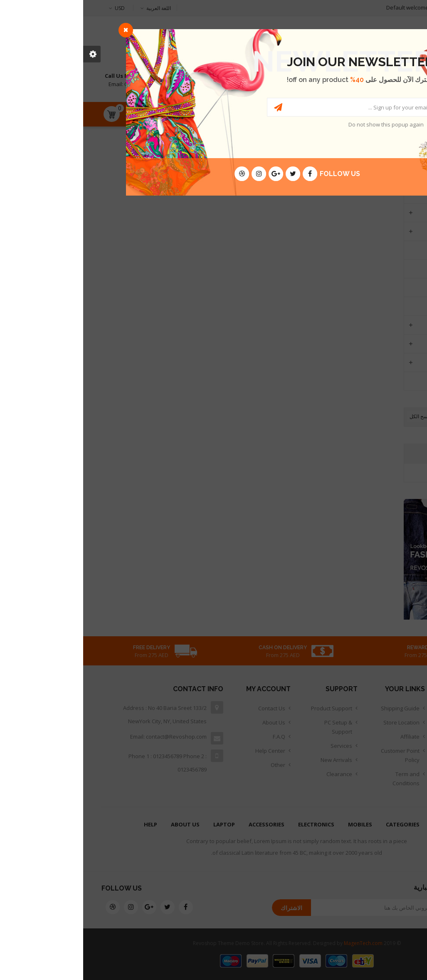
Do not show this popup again (303, 124)
